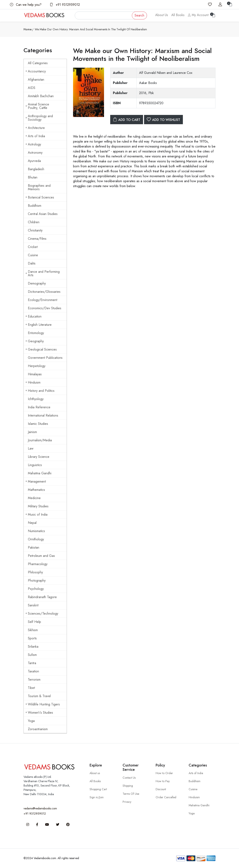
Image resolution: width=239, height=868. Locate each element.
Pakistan (34, 547)
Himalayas (35, 374)
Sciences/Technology (42, 614)
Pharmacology (38, 564)
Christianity (35, 230)
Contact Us (129, 778)
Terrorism (34, 680)
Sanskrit (33, 605)
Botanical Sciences (40, 197)
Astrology (33, 144)
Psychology (36, 589)
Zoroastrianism (38, 729)
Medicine (34, 498)
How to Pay (163, 781)
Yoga (31, 721)
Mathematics (36, 490)
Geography (35, 341)
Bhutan (33, 177)
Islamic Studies (38, 424)
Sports (32, 638)
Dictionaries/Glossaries (44, 292)
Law (31, 448)
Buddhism (35, 206)
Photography (37, 580)
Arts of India (35, 136)
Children (34, 222)
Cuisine (33, 255)
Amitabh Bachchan (41, 96)
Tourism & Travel (39, 696)
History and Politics (40, 391)
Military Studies (38, 506)
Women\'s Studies (39, 713)
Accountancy (36, 71)
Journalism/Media (40, 440)
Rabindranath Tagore (42, 597)
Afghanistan (36, 80)
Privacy (127, 802)
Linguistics (35, 465)
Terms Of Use (131, 794)
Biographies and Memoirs (39, 187)
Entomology (36, 333)
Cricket (33, 247)
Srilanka (33, 647)
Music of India (36, 514)
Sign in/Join (97, 797)
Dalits (32, 263)
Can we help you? (26, 5)
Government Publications (45, 358)
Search (139, 15)
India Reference (39, 407)
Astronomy (35, 153)
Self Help (34, 622)
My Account (198, 15)
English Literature (38, 325)
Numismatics (36, 531)
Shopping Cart (98, 789)
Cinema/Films (37, 239)
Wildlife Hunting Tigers (43, 704)
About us (95, 773)
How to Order (164, 773)
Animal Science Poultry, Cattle (37, 106)
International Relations (43, 415)
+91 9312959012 (65, 5)
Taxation (33, 671)
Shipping (128, 786)
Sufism (32, 655)
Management (36, 481)
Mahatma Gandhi (40, 473)
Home (28, 29)
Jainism (32, 432)
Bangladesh (36, 169)
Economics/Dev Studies (45, 308)
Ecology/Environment (43, 300)
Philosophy (35, 572)
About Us (162, 15)
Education (33, 316)
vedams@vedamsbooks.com (40, 808)
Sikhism (33, 630)
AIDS (32, 88)
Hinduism (33, 382)
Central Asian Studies (43, 214)
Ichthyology (36, 399)
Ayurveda (34, 161)
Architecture (35, 128)
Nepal (32, 523)
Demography (37, 283)
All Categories (38, 63)
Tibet (31, 688)
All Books (178, 15)
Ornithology (36, 539)
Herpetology (37, 366)
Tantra (32, 663)
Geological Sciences (41, 349)
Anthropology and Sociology (39, 118)
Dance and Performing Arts (43, 273)
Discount (161, 789)
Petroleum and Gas (41, 556)
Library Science (39, 457)
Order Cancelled (166, 797)
